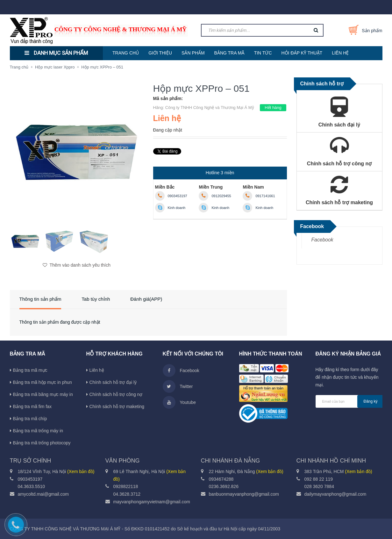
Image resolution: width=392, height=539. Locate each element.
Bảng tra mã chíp (30, 419)
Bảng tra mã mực (30, 370)
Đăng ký (371, 401)
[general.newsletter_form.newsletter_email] (349, 401)
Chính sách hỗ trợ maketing (117, 406)
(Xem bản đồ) (81, 471)
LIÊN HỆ (340, 53)
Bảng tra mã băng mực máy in (43, 394)
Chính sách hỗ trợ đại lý (113, 382)
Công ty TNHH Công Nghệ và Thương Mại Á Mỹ (210, 108)
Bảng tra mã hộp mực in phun (43, 382)
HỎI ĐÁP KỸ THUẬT (302, 53)
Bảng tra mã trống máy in (38, 431)
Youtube (179, 402)
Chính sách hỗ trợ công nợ (116, 394)
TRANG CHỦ (126, 53)
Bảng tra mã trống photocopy (42, 443)
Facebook (322, 240)
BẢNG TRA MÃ (229, 53)
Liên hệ (97, 370)
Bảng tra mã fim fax (32, 406)
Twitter (178, 386)
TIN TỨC (263, 53)
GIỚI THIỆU (160, 53)
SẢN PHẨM (193, 53)
